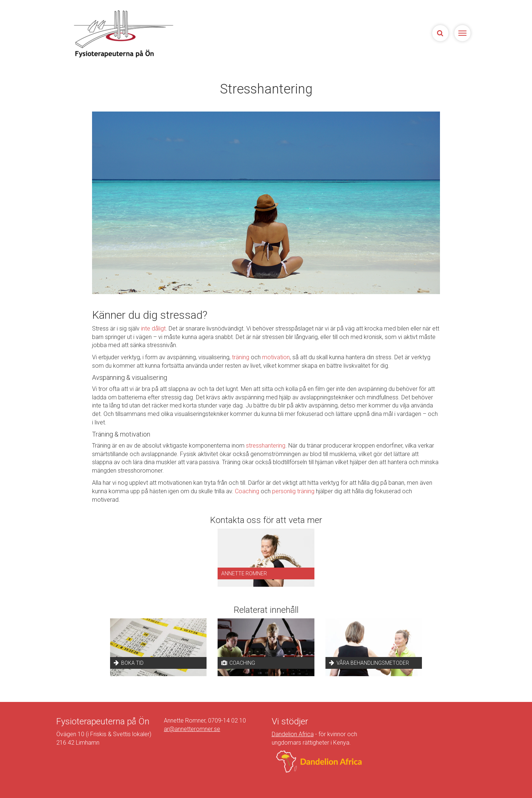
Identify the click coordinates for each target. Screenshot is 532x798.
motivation (276, 357)
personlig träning (293, 491)
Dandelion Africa (293, 734)
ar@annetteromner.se (192, 729)
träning (241, 357)
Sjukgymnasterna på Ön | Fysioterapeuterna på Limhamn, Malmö (123, 34)
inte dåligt (153, 329)
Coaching (247, 491)
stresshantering (266, 446)
